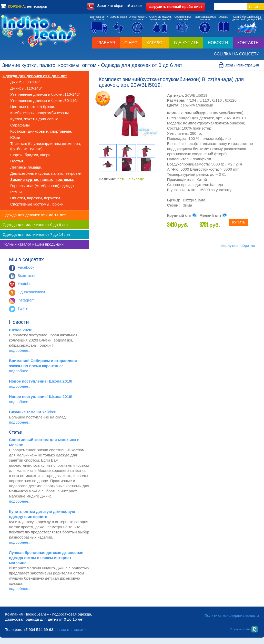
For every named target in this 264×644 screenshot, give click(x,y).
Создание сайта (244, 629)
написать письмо (70, 630)
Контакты (248, 43)
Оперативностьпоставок (138, 18)
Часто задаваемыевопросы (205, 18)
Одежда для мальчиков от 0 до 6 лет (35, 225)
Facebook (26, 267)
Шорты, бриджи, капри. (31, 155)
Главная (106, 43)
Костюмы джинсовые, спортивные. (41, 131)
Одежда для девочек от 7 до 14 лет (34, 215)
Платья (17, 161)
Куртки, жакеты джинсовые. (35, 119)
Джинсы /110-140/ (26, 88)
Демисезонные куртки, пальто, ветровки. (46, 173)
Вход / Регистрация (242, 65)
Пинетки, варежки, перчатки (35, 198)
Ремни (16, 192)
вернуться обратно (238, 245)
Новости (218, 43)
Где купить (186, 43)
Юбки (15, 137)
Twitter (23, 308)
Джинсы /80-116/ (25, 82)
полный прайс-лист (176, 7)
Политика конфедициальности (232, 615)
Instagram (26, 300)
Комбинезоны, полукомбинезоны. (40, 113)
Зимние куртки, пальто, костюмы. (42, 179)
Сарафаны (20, 125)
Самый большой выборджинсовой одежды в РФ (247, 18)
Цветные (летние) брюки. (33, 107)
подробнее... (20, 350)
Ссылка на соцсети (237, 54)
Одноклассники (31, 292)
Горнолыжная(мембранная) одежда (42, 186)
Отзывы (224, 17)
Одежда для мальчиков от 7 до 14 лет (36, 234)
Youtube (24, 284)
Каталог (156, 43)
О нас (131, 43)
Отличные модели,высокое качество (160, 18)
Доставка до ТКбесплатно (99, 18)
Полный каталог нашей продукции (33, 244)
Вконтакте (26, 275)
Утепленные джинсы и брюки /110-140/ (45, 94)
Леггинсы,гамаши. (26, 167)
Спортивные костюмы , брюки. (37, 204)
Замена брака (119, 17)
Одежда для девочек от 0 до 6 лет (35, 76)
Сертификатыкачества (183, 18)
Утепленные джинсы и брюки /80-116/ (44, 100)
